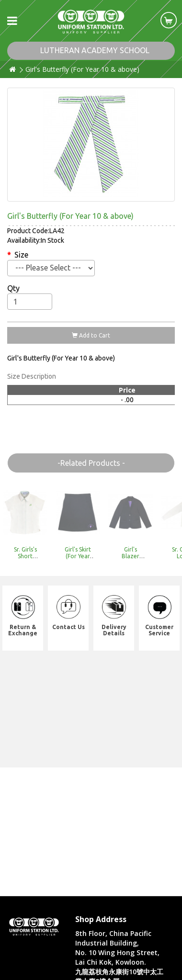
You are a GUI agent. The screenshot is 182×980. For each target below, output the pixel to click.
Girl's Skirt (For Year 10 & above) (78, 559)
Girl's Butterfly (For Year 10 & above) (82, 69)
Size (21, 255)
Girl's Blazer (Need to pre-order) (131, 559)
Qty (13, 288)
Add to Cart (91, 335)
